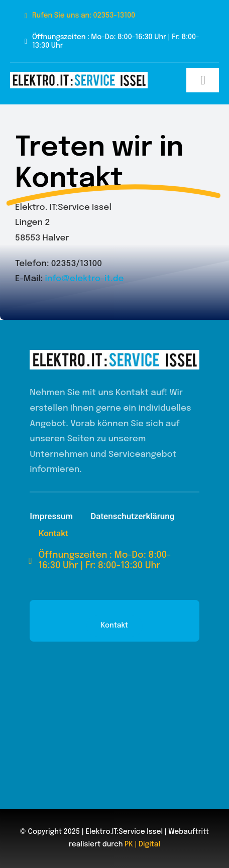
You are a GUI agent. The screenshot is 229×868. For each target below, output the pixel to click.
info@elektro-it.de (84, 279)
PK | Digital (142, 844)
